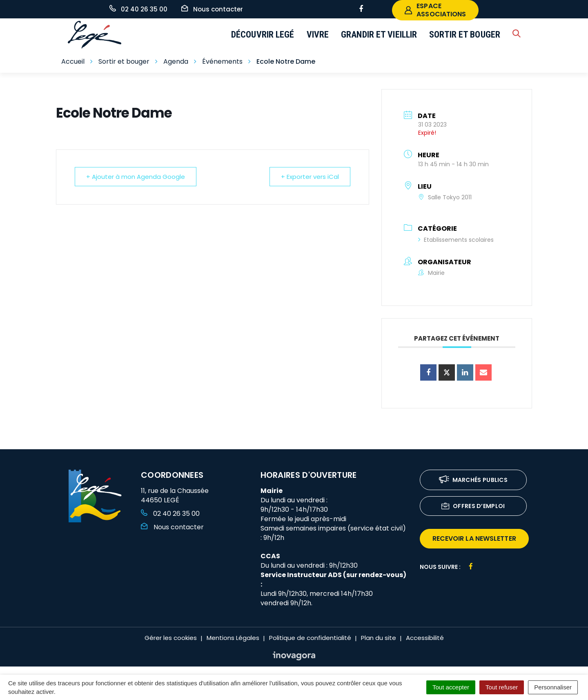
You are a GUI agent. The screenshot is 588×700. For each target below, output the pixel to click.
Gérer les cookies (171, 638)
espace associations (435, 10)
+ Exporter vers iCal (310, 177)
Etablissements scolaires (456, 240)
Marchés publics (473, 480)
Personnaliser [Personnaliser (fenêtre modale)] (553, 687)
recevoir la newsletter (474, 538)
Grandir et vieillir (379, 35)
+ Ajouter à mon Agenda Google (136, 177)
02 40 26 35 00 (170, 514)
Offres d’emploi (473, 507)
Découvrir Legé (263, 35)
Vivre (318, 35)
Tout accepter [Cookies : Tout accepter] (451, 687)
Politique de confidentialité (310, 638)
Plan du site (379, 638)
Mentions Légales (233, 638)
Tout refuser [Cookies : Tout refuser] (502, 687)
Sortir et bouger (465, 35)
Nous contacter (172, 527)
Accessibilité (425, 638)
